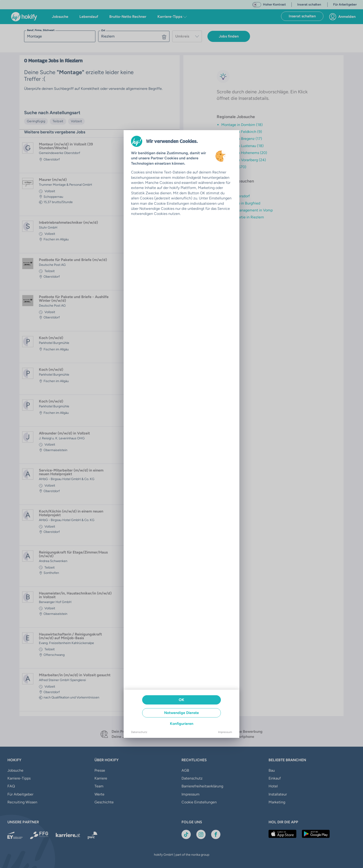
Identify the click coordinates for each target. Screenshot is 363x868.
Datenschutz (139, 732)
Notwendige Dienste (181, 713)
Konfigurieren (182, 724)
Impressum (225, 732)
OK (181, 700)
